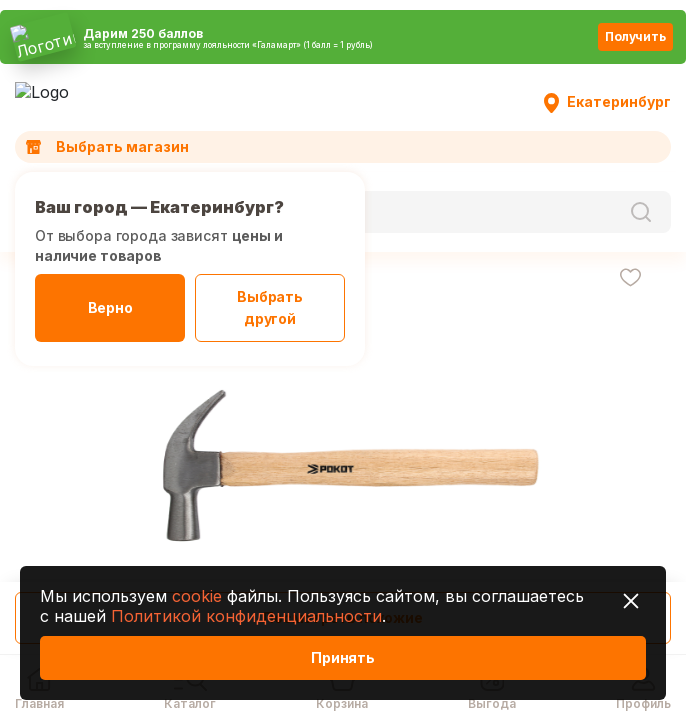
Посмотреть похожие (342, 617)
